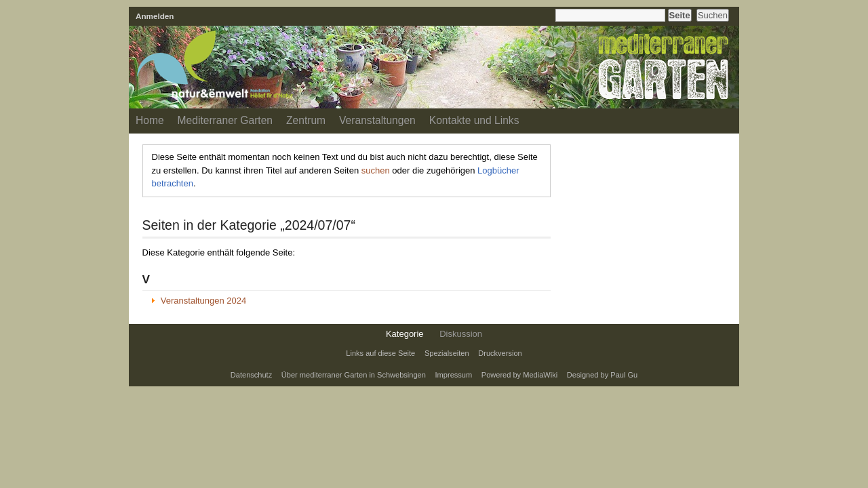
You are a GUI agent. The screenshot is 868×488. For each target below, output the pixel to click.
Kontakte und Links (474, 120)
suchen (376, 170)
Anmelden (155, 16)
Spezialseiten (447, 353)
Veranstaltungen (377, 120)
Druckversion (500, 353)
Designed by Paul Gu (602, 375)
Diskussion (461, 334)
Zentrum (306, 120)
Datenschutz (251, 375)
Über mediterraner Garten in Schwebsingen (354, 375)
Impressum (454, 375)
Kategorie (405, 334)
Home (150, 120)
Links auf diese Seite (380, 353)
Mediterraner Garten (225, 120)
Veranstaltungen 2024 (204, 301)
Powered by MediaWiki (519, 375)
